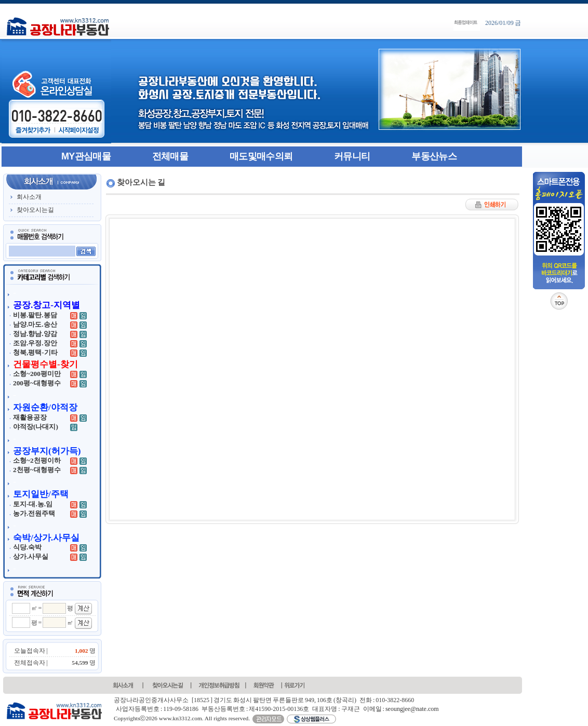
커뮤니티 (352, 156)
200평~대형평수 (37, 383)
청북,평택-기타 (35, 352)
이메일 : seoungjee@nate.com (401, 709)
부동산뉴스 (434, 156)
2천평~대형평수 (37, 470)
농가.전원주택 (34, 513)
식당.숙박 (27, 547)
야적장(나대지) (36, 427)
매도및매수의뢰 (261, 156)
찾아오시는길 (35, 210)
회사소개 (29, 197)
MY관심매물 (86, 156)
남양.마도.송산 (35, 324)
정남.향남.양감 (35, 334)
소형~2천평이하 (37, 460)
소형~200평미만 (37, 374)
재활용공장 (30, 417)
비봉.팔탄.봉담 (35, 315)
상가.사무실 (31, 556)
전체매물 (170, 156)
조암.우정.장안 (35, 343)
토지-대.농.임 (33, 504)
